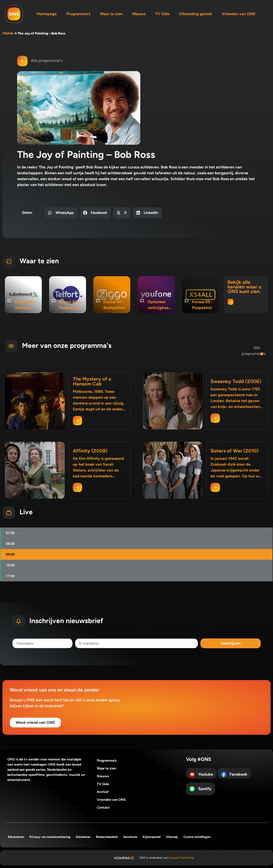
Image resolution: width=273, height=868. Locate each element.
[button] (61, 213)
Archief (103, 792)
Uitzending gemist (196, 14)
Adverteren (16, 837)
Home (8, 33)
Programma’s (78, 14)
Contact (103, 808)
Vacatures (130, 837)
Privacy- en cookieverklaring (50, 837)
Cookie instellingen (197, 837)
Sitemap (172, 837)
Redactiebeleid (107, 837)
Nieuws (139, 14)
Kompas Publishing (181, 858)
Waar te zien (111, 14)
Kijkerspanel (152, 837)
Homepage (47, 14)
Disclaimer (83, 837)
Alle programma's (47, 60)
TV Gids (162, 14)
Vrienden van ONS (239, 14)
